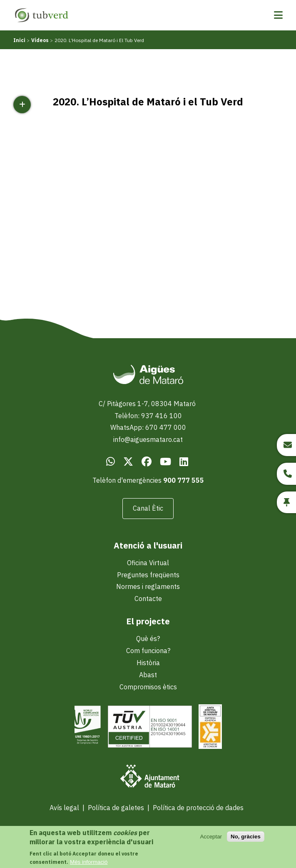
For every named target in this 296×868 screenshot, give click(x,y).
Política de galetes (116, 808)
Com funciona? (148, 651)
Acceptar (211, 837)
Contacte (148, 599)
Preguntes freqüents (148, 575)
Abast (148, 675)
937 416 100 (162, 416)
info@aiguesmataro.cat (148, 439)
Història (148, 663)
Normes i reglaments (148, 586)
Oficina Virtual (148, 563)
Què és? (148, 639)
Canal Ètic (148, 508)
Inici (19, 40)
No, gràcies (246, 837)
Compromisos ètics (148, 687)
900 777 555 (184, 480)
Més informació (89, 862)
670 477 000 (166, 427)
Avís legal (64, 808)
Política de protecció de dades (198, 808)
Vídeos (40, 40)
